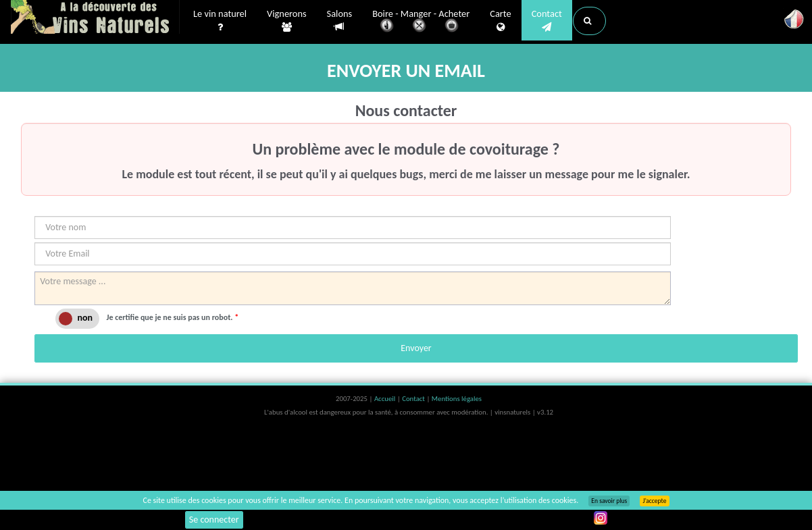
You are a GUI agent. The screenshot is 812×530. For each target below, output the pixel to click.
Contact (547, 21)
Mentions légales (457, 399)
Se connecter (214, 520)
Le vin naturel (220, 21)
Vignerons (287, 21)
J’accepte (654, 501)
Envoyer (416, 348)
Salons (340, 21)
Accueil (386, 399)
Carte (500, 21)
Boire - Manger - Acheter (421, 22)
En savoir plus (609, 501)
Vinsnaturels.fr (95, 18)
